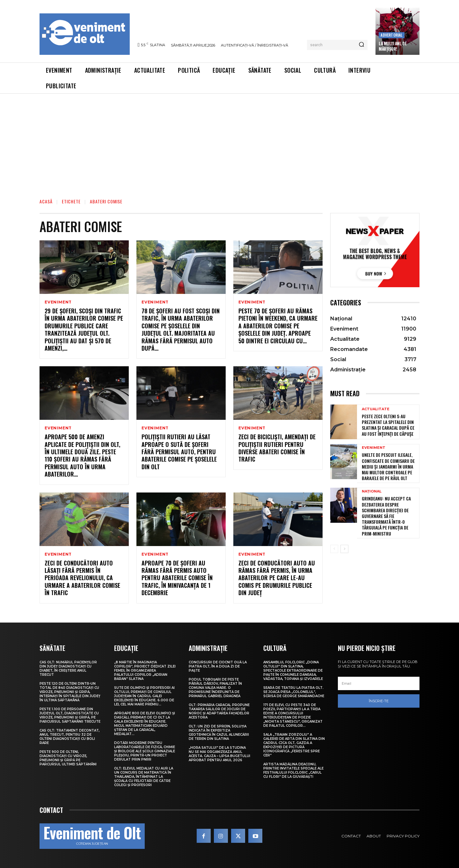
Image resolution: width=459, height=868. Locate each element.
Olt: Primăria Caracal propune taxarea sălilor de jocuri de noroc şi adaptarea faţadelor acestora (219, 711)
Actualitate (376, 409)
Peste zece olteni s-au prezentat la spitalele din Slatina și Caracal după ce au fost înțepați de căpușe (388, 425)
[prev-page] (334, 549)
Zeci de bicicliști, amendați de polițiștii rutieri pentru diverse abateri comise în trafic (277, 448)
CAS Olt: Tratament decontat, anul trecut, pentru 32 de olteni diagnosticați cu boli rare (69, 737)
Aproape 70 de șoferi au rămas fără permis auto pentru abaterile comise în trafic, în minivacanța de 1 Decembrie (177, 578)
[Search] (361, 45)
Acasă (46, 201)
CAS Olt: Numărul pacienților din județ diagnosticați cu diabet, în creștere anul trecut (68, 668)
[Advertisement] (229, 142)
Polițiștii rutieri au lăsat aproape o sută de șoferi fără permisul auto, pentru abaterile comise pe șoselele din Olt (179, 452)
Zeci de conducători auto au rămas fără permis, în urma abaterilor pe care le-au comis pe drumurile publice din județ (277, 578)
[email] (379, 683)
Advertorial (391, 35)
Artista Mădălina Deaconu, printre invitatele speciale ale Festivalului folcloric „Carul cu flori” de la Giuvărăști (293, 770)
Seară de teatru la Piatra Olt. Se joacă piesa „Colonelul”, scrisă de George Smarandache (294, 692)
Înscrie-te (379, 701)
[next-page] (344, 549)
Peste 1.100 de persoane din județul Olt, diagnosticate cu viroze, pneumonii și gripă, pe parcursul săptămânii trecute (70, 715)
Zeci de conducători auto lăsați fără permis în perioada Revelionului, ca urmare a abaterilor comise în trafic (82, 578)
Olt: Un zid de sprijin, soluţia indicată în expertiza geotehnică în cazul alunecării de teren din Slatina (219, 733)
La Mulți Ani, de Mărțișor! (393, 46)
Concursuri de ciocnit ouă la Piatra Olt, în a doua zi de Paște (218, 666)
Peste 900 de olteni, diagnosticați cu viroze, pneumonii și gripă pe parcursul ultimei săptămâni (68, 758)
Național (372, 491)
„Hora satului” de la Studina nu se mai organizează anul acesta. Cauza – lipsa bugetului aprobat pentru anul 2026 (219, 754)
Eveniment (58, 302)
